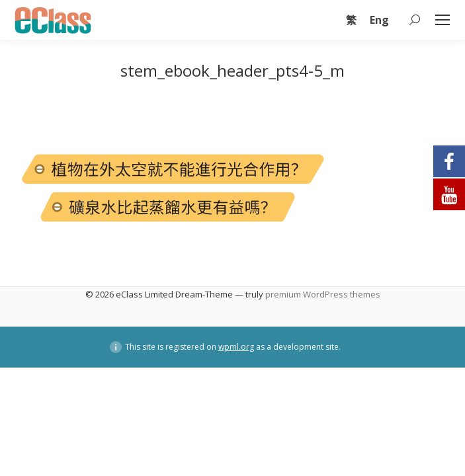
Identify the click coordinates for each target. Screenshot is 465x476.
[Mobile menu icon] (443, 20)
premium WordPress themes (323, 294)
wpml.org (236, 347)
